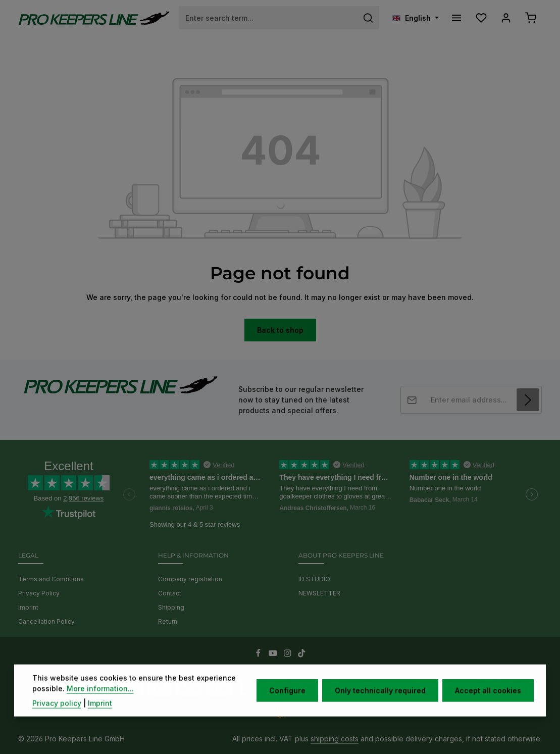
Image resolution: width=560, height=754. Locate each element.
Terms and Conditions (51, 579)
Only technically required (380, 703)
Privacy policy (57, 716)
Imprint (28, 607)
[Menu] (456, 18)
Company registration (190, 579)
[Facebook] (259, 655)
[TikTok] (302, 655)
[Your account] (506, 18)
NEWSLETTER (319, 593)
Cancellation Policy (46, 621)
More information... (100, 701)
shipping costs (335, 739)
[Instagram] (289, 655)
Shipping (171, 607)
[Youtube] (274, 655)
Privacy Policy (39, 593)
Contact (170, 593)
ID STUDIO (314, 579)
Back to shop (280, 330)
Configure (287, 703)
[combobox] (268, 18)
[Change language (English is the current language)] (416, 18)
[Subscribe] (528, 400)
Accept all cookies (488, 703)
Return (168, 621)
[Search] (368, 18)
